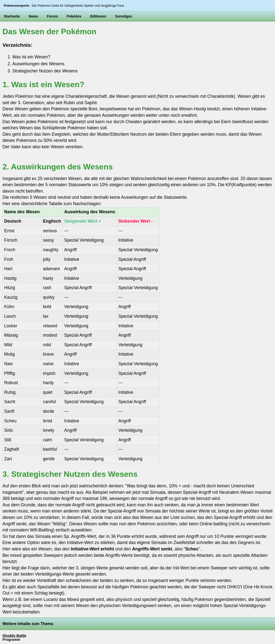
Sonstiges (124, 16)
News (33, 16)
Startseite (12, 16)
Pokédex (74, 16)
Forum (52, 16)
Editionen (98, 16)
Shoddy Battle (14, 636)
